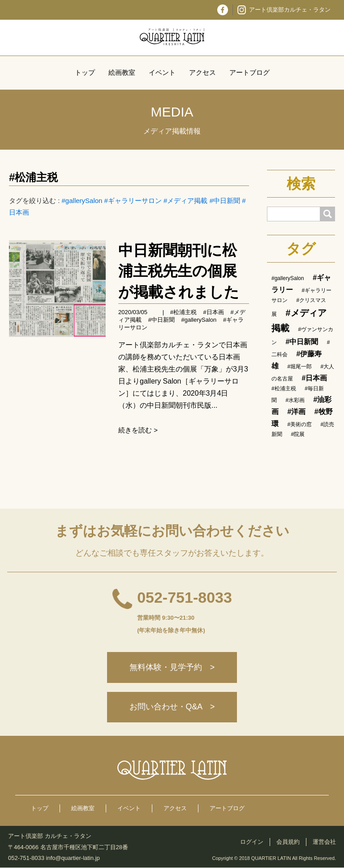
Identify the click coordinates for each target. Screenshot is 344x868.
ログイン (252, 842)
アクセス (202, 72)
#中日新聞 (225, 201)
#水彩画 (295, 400)
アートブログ (249, 72)
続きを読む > (138, 430)
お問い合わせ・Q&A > (172, 708)
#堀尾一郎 (299, 367)
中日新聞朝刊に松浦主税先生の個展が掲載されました (179, 271)
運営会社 (324, 842)
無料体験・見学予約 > (172, 668)
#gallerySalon (82, 201)
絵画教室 (122, 72)
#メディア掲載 (185, 201)
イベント (162, 72)
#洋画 (296, 412)
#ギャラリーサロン (133, 201)
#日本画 (214, 312)
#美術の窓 (299, 424)
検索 (301, 184)
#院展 (298, 434)
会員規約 (288, 842)
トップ (85, 72)
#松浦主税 (33, 177)
